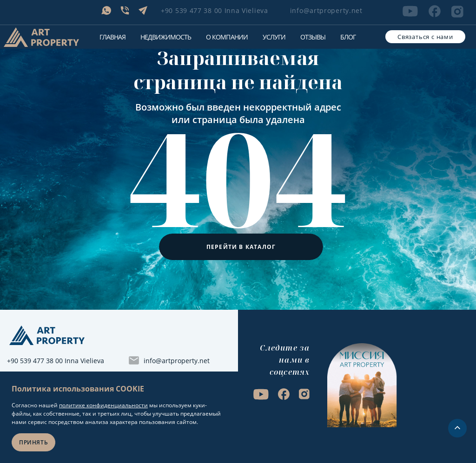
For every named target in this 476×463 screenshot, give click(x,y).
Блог (348, 37)
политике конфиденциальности (103, 405)
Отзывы (313, 37)
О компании (227, 37)
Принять (33, 442)
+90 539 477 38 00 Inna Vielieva (215, 10)
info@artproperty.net (326, 10)
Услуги (274, 37)
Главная (112, 37)
